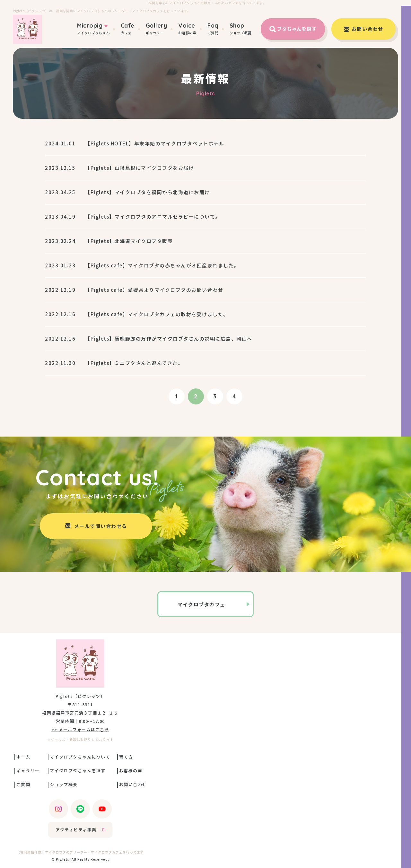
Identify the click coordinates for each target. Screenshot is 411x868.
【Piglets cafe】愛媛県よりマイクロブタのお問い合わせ (154, 290)
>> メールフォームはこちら (80, 729)
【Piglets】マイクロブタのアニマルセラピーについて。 (153, 217)
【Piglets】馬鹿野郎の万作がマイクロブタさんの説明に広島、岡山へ (169, 339)
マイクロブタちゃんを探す (78, 771)
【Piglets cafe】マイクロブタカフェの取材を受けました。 (157, 314)
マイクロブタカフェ (201, 604)
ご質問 (213, 29)
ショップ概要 (240, 29)
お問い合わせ (133, 784)
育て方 (126, 757)
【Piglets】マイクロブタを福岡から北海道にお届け (148, 192)
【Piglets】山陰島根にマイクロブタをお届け (140, 168)
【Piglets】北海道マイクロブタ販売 (129, 241)
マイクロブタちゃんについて (80, 757)
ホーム (23, 757)
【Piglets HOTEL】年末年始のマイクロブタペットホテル (155, 143)
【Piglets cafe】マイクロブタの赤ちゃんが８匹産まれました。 (162, 265)
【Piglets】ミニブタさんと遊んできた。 (134, 363)
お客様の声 (187, 29)
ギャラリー (157, 29)
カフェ (128, 29)
